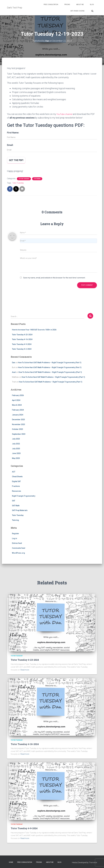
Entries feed (17, 543)
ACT (14, 472)
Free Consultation (51, 5)
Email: (10, 145)
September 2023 (19, 434)
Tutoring (37, 179)
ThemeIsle (93, 862)
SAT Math (16, 505)
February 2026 (18, 395)
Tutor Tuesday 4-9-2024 (22, 344)
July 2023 (16, 439)
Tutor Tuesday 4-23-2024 (22, 334)
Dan (14, 363)
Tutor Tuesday (24, 179)
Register (15, 534)
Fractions (16, 486)
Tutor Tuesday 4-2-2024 (22, 349)
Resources (16, 491)
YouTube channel (65, 114)
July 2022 (16, 444)
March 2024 (17, 405)
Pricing (67, 5)
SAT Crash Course (77, 11)
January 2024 (18, 415)
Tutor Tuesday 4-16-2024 (22, 339)
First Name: (13, 133)
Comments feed (19, 548)
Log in (14, 538)
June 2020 (16, 453)
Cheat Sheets (17, 477)
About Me (80, 5)
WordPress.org (18, 553)
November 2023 (18, 424)
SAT (14, 501)
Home (11, 862)
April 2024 (16, 400)
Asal (14, 372)
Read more (25, 670)
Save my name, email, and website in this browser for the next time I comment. (54, 278)
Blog (92, 5)
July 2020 (16, 448)
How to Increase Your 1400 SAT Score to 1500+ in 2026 (34, 330)
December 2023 (18, 420)
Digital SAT (16, 481)
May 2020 (16, 458)
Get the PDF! (16, 160)
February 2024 (18, 410)
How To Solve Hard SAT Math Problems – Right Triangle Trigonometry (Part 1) (50, 363)
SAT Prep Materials (20, 510)
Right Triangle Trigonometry (24, 496)
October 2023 (17, 429)
